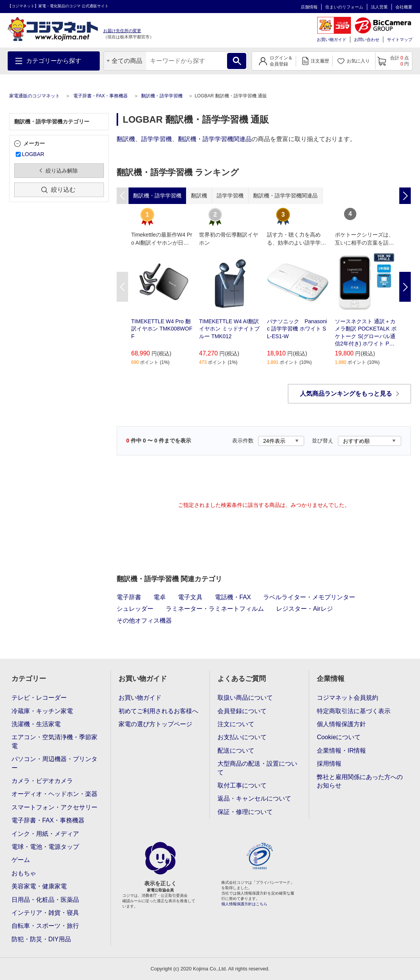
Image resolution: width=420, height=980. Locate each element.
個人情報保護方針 (341, 724)
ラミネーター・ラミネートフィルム (215, 609)
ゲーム (21, 860)
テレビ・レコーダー (39, 698)
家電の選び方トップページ (155, 724)
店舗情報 (309, 7)
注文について (236, 724)
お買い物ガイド (332, 39)
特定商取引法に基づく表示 (354, 711)
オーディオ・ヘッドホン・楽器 (54, 794)
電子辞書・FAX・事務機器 (101, 96)
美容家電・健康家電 (39, 886)
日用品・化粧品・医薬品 (45, 900)
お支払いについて (242, 737)
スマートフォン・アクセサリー (54, 807)
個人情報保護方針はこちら (244, 904)
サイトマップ (400, 39)
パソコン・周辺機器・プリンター (54, 763)
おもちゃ (24, 873)
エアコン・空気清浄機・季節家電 (54, 741)
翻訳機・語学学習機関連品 (215, 139)
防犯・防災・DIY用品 (41, 939)
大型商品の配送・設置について (257, 768)
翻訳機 (126, 139)
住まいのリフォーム (344, 7)
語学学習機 (156, 139)
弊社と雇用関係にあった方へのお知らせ (360, 781)
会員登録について (242, 711)
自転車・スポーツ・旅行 (45, 926)
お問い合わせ (367, 39)
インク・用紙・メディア (45, 834)
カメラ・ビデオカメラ (42, 781)
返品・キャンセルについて (254, 798)
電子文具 (190, 597)
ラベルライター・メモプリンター (309, 597)
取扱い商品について (245, 698)
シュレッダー (135, 609)
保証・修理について (245, 812)
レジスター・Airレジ (305, 609)
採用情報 (329, 764)
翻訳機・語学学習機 (162, 96)
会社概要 (404, 7)
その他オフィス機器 (144, 621)
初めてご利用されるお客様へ (158, 711)
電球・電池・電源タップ (45, 847)
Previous (122, 287)
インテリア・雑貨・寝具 (45, 913)
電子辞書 (129, 597)
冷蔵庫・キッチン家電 (42, 711)
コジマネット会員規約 (348, 698)
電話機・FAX (233, 597)
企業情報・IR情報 (341, 751)
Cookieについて (339, 737)
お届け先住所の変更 (122, 31)
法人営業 (379, 7)
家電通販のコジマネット (35, 96)
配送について (236, 751)
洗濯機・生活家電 (36, 724)
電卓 (160, 597)
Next (405, 287)
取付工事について (242, 785)
